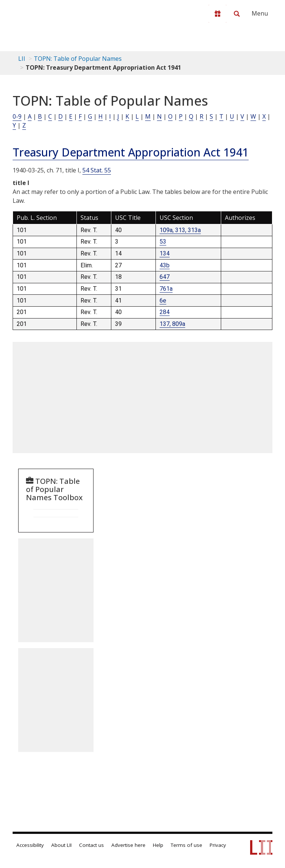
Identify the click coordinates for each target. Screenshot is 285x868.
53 (163, 242)
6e (163, 301)
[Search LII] (237, 14)
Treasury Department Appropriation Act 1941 (131, 152)
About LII (61, 845)
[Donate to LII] (217, 14)
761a (166, 289)
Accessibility (30, 845)
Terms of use (186, 845)
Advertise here (128, 845)
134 (165, 253)
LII (22, 59)
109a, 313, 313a (180, 230)
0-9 (17, 116)
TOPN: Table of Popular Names (78, 59)
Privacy (218, 845)
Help (158, 845)
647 (165, 277)
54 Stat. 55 (97, 170)
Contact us (91, 845)
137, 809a (172, 324)
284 (165, 312)
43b (165, 265)
